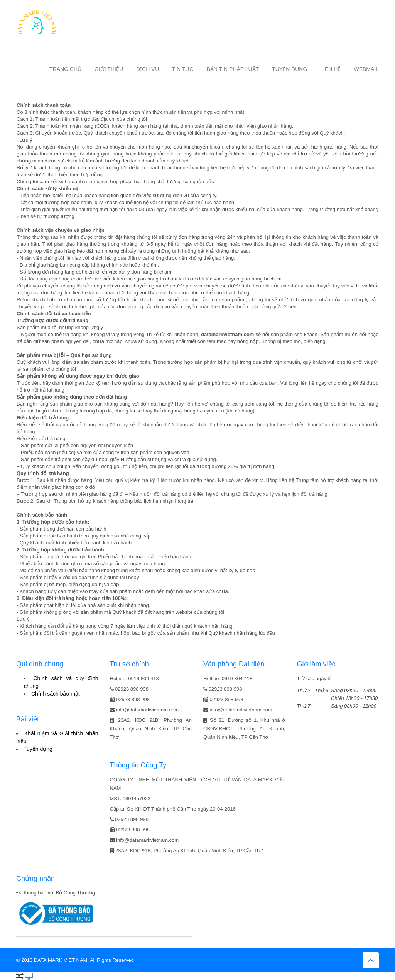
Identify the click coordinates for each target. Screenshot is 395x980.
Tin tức (183, 69)
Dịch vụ (148, 69)
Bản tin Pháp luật (233, 69)
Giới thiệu (109, 69)
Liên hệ (330, 69)
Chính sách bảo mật (56, 694)
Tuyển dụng (289, 69)
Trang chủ (65, 69)
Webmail (366, 69)
